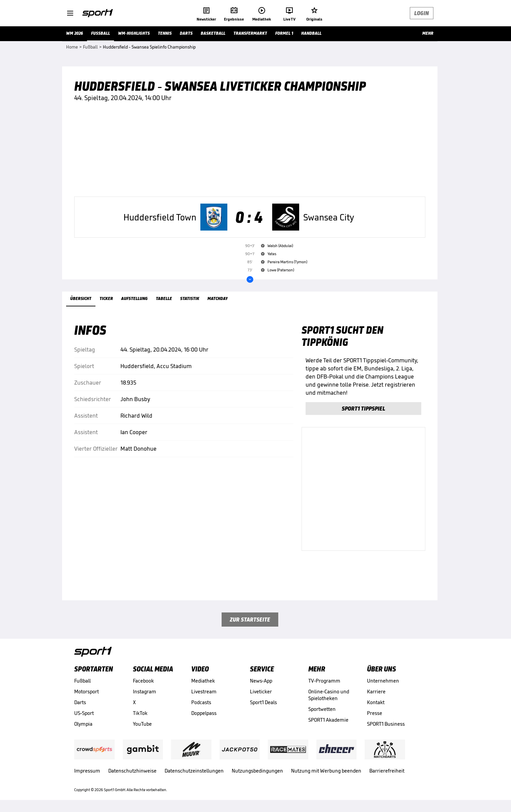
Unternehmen (383, 681)
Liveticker (261, 691)
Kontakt (376, 702)
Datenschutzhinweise (132, 771)
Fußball (82, 681)
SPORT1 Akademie (328, 720)
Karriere (376, 691)
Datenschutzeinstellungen (194, 771)
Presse (375, 713)
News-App (261, 681)
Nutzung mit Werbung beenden (326, 771)
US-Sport (84, 713)
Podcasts (201, 702)
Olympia (83, 724)
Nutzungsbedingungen (257, 771)
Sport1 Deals (263, 702)
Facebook (143, 681)
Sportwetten (322, 709)
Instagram (145, 691)
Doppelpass (204, 713)
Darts (80, 702)
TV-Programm (324, 681)
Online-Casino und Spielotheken (329, 695)
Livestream (204, 691)
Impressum (87, 771)
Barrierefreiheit (387, 771)
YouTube (142, 724)
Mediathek (203, 681)
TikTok (140, 713)
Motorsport (87, 691)
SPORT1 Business (386, 724)
